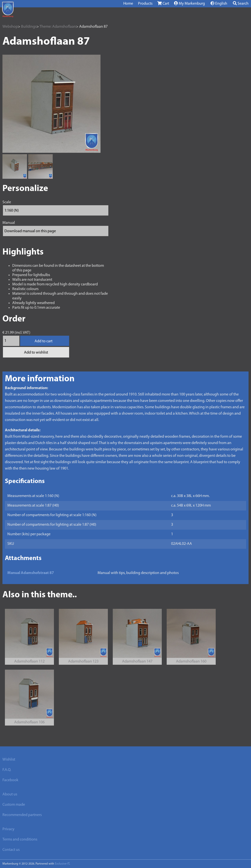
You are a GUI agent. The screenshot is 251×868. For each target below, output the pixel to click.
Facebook (10, 780)
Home (128, 4)
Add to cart (44, 341)
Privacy (8, 829)
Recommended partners (22, 815)
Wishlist (9, 760)
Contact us (11, 850)
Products (145, 4)
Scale (7, 202)
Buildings (29, 27)
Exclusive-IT (62, 864)
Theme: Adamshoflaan (58, 27)
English (219, 3)
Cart (163, 3)
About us (10, 794)
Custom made (14, 805)
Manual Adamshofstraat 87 (31, 573)
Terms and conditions (20, 840)
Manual (9, 223)
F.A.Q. (7, 770)
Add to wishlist (36, 353)
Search (241, 3)
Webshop (10, 27)
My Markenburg (189, 3)
